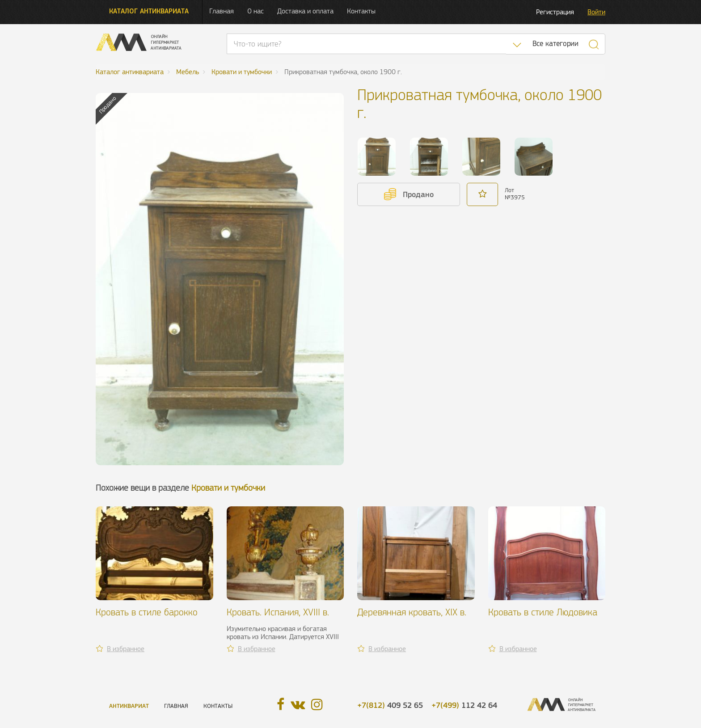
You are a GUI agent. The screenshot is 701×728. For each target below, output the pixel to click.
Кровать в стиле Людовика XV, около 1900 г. (543, 617)
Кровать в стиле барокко (147, 612)
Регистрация (555, 12)
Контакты (361, 11)
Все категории (555, 44)
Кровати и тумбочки (228, 488)
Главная (222, 11)
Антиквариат (129, 706)
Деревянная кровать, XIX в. (412, 612)
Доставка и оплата (305, 11)
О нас (255, 11)
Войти (596, 12)
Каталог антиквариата (149, 11)
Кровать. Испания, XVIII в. (278, 612)
